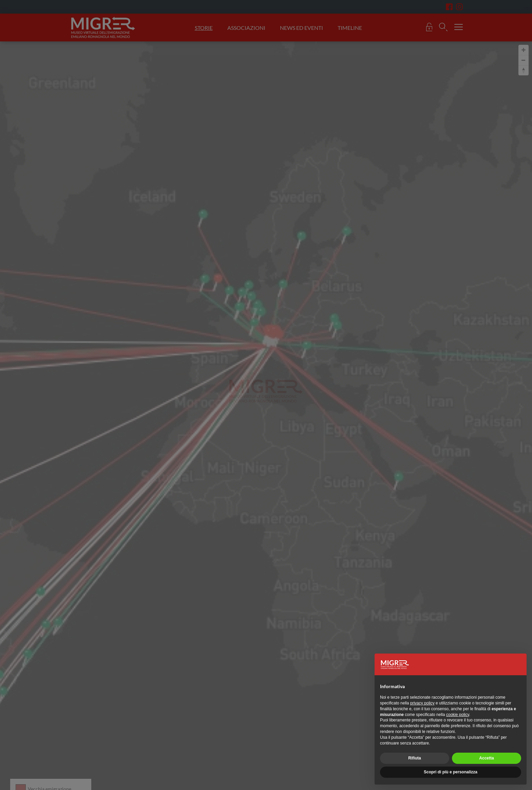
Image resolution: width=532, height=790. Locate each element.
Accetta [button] (486, 758)
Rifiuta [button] (414, 758)
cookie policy (458, 715)
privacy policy (422, 703)
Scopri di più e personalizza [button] (451, 772)
